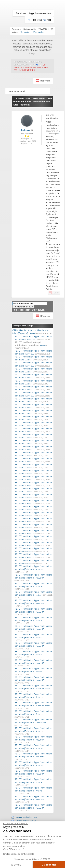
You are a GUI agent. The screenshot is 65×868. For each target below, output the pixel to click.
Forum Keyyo (21, 62)
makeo (39, 595)
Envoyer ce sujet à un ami (26, 821)
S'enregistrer (39, 32)
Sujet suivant (39, 310)
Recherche (35, 20)
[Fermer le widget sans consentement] (15, 824)
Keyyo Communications (40, 13)
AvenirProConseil (43, 689)
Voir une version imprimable (27, 817)
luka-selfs (40, 757)
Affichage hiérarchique (26, 98)
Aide (47, 20)
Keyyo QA (30, 339)
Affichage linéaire (45, 98)
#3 (59, 134)
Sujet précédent (22, 310)
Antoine (26, 130)
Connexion (25, 32)
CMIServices (41, 723)
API (34, 65)
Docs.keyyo (21, 13)
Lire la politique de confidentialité (19, 854)
